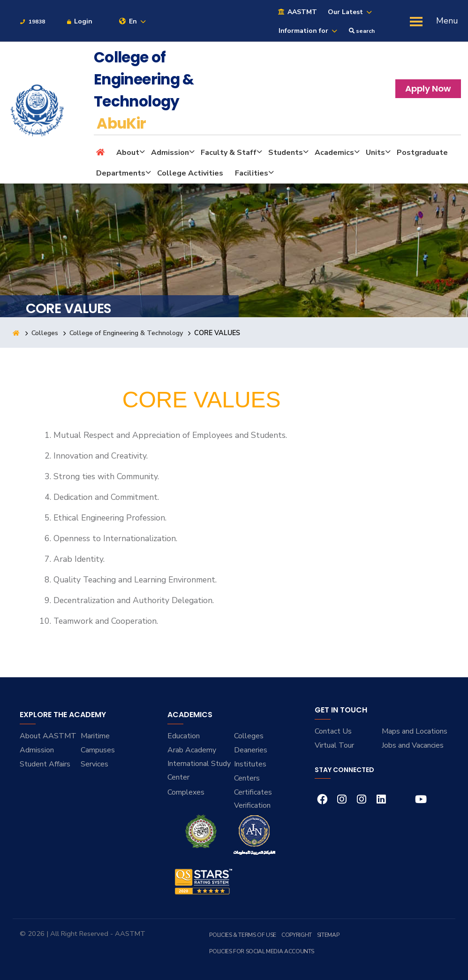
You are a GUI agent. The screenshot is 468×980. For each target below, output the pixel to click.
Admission (170, 153)
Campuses (98, 750)
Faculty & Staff (229, 153)
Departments (121, 173)
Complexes (186, 792)
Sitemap (328, 935)
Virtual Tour (334, 745)
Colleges (45, 333)
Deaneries (251, 750)
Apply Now (428, 88)
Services (94, 764)
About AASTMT (48, 736)
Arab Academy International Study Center (199, 764)
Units (375, 153)
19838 (32, 22)
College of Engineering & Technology (127, 333)
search (362, 31)
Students (286, 153)
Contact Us (333, 731)
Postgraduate (422, 153)
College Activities (190, 173)
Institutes (250, 764)
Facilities (252, 173)
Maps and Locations (415, 731)
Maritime (95, 736)
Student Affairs (45, 764)
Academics (334, 153)
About (128, 153)
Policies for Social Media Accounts (262, 951)
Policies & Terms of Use (243, 935)
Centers (247, 778)
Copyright (297, 935)
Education (184, 736)
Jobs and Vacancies (413, 745)
